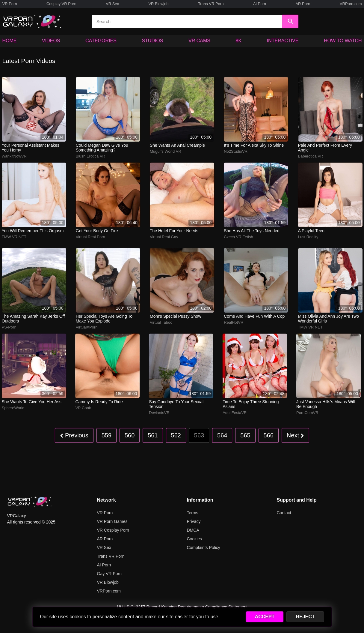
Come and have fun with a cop (254, 316)
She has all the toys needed (252, 231)
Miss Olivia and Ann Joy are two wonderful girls (329, 319)
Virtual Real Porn (90, 237)
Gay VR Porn (109, 574)
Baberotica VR (311, 156)
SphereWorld (13, 408)
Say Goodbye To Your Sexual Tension (176, 404)
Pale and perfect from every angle (325, 148)
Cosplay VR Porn (61, 4)
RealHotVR (234, 322)
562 (176, 435)
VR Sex (112, 4)
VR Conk (83, 408)
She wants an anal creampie (177, 145)
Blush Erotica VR (90, 156)
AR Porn (303, 4)
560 (130, 435)
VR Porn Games (112, 521)
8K (239, 41)
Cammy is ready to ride (99, 402)
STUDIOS (152, 41)
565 (245, 435)
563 (199, 435)
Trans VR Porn (211, 4)
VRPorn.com (351, 4)
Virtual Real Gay (164, 237)
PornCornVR (307, 413)
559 (107, 435)
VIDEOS (51, 41)
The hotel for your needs (174, 231)
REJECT (305, 617)
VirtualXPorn (87, 327)
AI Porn (260, 4)
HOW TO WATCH (343, 41)
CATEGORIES (101, 41)
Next (295, 435)
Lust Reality (308, 237)
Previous (74, 435)
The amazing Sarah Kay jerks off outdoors (33, 319)
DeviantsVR (159, 413)
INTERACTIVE (283, 41)
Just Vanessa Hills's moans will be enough (326, 404)
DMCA (193, 530)
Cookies (195, 539)
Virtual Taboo (161, 322)
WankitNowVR (14, 156)
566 (269, 435)
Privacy (194, 521)
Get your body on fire (97, 231)
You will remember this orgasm (33, 231)
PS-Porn (9, 327)
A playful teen (311, 231)
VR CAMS (199, 41)
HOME (10, 41)
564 (222, 435)
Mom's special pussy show (176, 316)
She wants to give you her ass (32, 402)
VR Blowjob (158, 4)
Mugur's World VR (166, 151)
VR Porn (10, 4)
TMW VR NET (14, 237)
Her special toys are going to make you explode (104, 319)
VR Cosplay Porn (113, 530)
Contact (284, 513)
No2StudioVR (236, 151)
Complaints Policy (204, 547)
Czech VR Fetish (238, 237)
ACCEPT (265, 617)
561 (153, 435)
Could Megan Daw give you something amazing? (102, 148)
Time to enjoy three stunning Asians (251, 404)
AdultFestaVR (235, 413)
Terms (193, 513)
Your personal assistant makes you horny (31, 148)
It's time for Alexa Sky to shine (254, 145)
